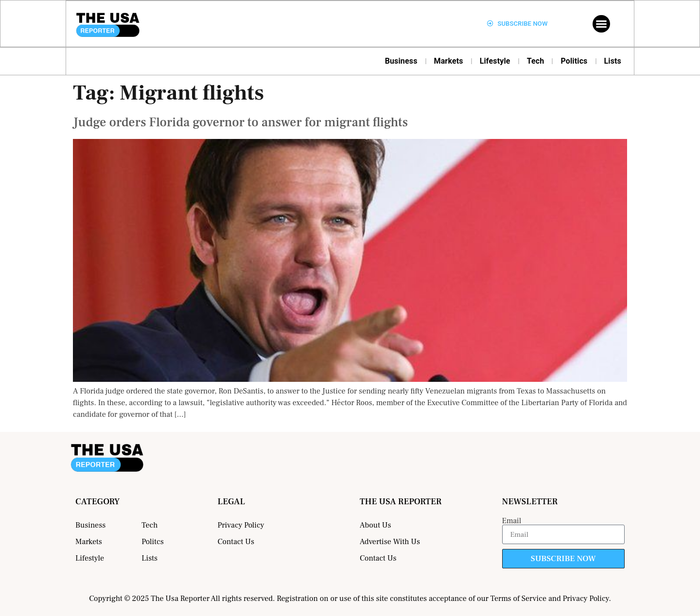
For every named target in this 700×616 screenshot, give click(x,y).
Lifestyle (495, 61)
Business (401, 61)
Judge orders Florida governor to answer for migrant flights (240, 122)
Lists (613, 61)
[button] (601, 24)
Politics (574, 61)
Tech (536, 61)
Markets (449, 61)
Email (512, 521)
